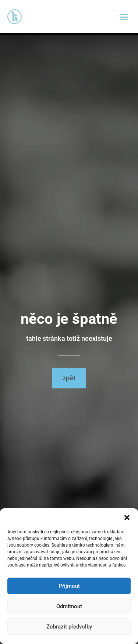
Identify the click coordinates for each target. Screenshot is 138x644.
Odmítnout (69, 606)
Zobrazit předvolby (69, 627)
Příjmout (69, 586)
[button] (127, 517)
